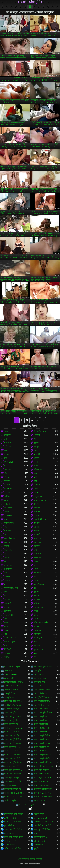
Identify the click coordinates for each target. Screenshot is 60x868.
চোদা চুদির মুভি (39, 682)
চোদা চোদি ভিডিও (41, 818)
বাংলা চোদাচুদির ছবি (12, 751)
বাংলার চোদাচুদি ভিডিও (13, 797)
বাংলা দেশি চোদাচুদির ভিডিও (14, 770)
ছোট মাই (7, 447)
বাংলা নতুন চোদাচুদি (12, 778)
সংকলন (37, 485)
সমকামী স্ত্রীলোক (40, 519)
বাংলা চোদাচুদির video (13, 747)
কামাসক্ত (7, 470)
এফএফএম (8, 565)
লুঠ (5, 466)
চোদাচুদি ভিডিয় (10, 693)
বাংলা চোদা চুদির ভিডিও (13, 716)
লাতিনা (7, 584)
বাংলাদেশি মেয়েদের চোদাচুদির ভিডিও (14, 793)
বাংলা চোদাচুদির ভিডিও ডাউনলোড (14, 759)
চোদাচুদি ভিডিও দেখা (12, 690)
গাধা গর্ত (7, 619)
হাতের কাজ (38, 542)
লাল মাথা (8, 531)
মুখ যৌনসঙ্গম (39, 584)
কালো (6, 535)
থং (5, 561)
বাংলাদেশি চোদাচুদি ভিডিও (14, 789)
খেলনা (36, 492)
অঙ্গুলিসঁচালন (40, 500)
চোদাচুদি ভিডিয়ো (40, 693)
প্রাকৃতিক (37, 508)
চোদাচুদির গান (9, 697)
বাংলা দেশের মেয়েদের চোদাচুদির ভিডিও (44, 774)
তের (6, 458)
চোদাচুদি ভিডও (39, 686)
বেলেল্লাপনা (38, 607)
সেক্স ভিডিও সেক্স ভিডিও (14, 814)
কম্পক (6, 592)
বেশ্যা (6, 500)
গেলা (36, 580)
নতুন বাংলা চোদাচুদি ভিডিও (14, 709)
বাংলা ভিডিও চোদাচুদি (12, 781)
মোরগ (6, 558)
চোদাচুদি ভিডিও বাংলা (42, 690)
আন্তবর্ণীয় (37, 535)
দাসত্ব (6, 630)
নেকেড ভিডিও (39, 841)
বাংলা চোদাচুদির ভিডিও (43, 755)
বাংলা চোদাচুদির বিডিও (13, 755)
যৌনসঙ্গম (37, 630)
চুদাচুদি (36, 849)
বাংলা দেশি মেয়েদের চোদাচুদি (44, 770)
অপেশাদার (8, 515)
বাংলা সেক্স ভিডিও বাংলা (14, 837)
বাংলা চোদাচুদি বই (41, 732)
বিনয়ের (7, 504)
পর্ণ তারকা (8, 508)
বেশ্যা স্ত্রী (37, 561)
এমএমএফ (38, 573)
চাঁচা (35, 450)
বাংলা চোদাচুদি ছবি (41, 724)
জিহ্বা (36, 611)
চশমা (36, 550)
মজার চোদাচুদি (39, 801)
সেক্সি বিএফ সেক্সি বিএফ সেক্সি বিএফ (14, 849)
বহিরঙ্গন (37, 512)
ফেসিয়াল (8, 496)
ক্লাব (35, 653)
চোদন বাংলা (9, 671)
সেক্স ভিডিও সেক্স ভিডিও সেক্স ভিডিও (44, 826)
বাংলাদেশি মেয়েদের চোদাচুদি (44, 789)
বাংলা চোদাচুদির (30, 2)
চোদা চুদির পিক (10, 678)
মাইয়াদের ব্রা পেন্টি (41, 623)
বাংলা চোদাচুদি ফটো (12, 732)
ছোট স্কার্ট (8, 611)
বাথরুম (36, 626)
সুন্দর (36, 462)
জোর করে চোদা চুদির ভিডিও (14, 701)
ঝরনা (36, 642)
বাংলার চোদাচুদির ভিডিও (43, 797)
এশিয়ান (7, 485)
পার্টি (35, 577)
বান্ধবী (36, 504)
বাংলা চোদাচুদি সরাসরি (13, 743)
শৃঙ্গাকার (7, 492)
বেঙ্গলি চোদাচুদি (10, 801)
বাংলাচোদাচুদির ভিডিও (42, 785)
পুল (35, 657)
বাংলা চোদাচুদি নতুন (41, 728)
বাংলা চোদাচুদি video (12, 720)
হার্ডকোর (7, 435)
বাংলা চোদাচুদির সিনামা (13, 762)
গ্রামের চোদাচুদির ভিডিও (43, 667)
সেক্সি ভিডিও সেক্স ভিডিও (44, 822)
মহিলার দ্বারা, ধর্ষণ (11, 588)
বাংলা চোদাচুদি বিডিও (42, 736)
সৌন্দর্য (7, 477)
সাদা (6, 450)
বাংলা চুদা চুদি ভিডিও (42, 829)
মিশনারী (37, 454)
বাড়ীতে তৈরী (9, 550)
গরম (36, 473)
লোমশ (36, 515)
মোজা (36, 619)
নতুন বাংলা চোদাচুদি (41, 705)
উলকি (6, 512)
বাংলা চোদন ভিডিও (41, 709)
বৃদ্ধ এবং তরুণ (39, 649)
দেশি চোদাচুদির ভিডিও (42, 701)
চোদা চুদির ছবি (39, 674)
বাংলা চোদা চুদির (10, 713)
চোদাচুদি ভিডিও (10, 818)
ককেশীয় (7, 542)
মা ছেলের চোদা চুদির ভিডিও (29, 804)
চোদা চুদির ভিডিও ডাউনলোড (14, 682)
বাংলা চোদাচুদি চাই (11, 724)
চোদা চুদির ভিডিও (41, 678)
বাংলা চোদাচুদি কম (41, 720)
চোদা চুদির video (10, 674)
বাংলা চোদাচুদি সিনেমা (42, 743)
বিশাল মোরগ (9, 523)
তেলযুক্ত (37, 565)
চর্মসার (36, 527)
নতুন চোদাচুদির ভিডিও (13, 705)
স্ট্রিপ (6, 473)
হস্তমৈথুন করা (9, 489)
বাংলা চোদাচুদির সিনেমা (43, 762)
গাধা (35, 439)
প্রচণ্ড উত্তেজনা (10, 638)
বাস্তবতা (7, 580)
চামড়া (36, 489)
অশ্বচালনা (8, 443)
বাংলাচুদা (37, 833)
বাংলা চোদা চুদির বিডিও (43, 713)
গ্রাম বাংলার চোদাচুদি (12, 667)
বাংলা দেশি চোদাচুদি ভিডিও (44, 766)
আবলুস (7, 607)
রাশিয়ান (7, 577)
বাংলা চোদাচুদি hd (41, 716)
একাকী (6, 519)
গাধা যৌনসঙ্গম (10, 538)
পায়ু (5, 634)
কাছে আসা (38, 538)
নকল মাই (7, 603)
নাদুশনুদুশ (7, 653)
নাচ (5, 596)
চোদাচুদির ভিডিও (40, 837)
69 (35, 588)
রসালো (37, 596)
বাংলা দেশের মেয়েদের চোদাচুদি (14, 774)
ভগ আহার (8, 569)
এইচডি (36, 458)
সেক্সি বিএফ (38, 845)
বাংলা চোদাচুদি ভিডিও (12, 739)
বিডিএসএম (8, 615)
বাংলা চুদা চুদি (9, 833)
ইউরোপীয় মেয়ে (40, 431)
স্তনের (36, 615)
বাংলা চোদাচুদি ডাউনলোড (14, 728)
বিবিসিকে (37, 554)
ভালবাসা (37, 634)
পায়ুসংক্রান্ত (38, 496)
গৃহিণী (36, 569)
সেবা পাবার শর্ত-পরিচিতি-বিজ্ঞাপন (30, 859)
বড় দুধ (36, 447)
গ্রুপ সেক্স (37, 558)
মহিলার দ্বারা (38, 470)
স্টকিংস (7, 481)
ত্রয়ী (35, 481)
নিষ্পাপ (7, 454)
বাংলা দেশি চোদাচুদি (11, 766)
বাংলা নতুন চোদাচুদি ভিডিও (44, 778)
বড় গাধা (37, 646)
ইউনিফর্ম (7, 649)
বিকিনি (36, 603)
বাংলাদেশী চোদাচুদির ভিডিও (44, 793)
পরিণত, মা (38, 638)
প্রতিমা (6, 646)
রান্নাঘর (7, 657)
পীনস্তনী (37, 435)
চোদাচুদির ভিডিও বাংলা (43, 697)
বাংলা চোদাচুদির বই (41, 751)
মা (5, 554)
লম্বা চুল (7, 600)
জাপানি (37, 523)
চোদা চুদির (38, 671)
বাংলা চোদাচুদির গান (42, 747)
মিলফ (36, 466)
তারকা (6, 546)
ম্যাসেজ (37, 600)
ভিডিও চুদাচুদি (39, 814)
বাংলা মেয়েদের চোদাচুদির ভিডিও (44, 781)
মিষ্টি (35, 477)
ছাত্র (6, 573)
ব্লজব (6, 431)
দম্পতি (36, 531)
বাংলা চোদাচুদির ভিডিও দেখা (44, 759)
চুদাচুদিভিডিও (9, 826)
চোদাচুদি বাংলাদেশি (11, 686)
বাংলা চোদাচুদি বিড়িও (12, 736)
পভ (5, 527)
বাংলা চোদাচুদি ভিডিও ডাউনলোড (44, 739)
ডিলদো (37, 546)
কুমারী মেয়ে (8, 462)
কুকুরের (37, 443)
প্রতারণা (7, 626)
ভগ (5, 439)
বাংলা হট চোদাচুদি (11, 785)
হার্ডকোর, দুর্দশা (10, 642)
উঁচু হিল (37, 592)
